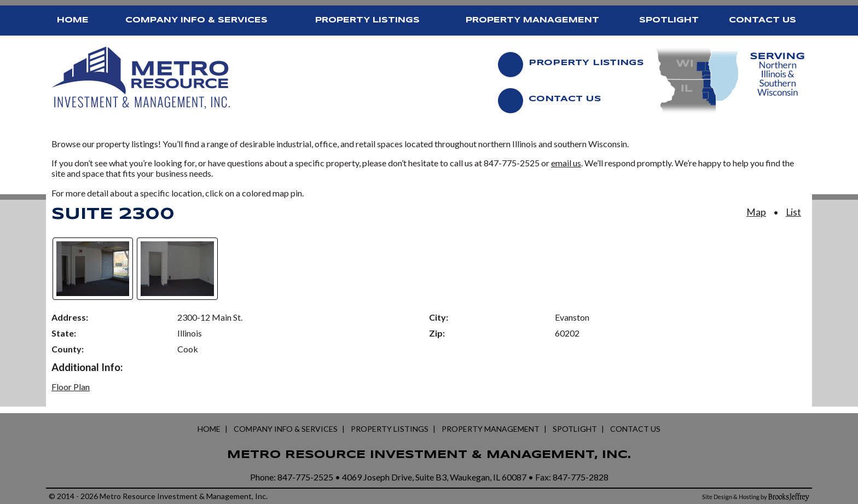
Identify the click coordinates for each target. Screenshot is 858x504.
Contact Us (763, 20)
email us (566, 163)
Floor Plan (71, 387)
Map (756, 212)
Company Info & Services (196, 20)
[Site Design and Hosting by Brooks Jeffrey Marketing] (756, 496)
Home (73, 20)
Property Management (532, 20)
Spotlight (669, 20)
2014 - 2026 (77, 496)
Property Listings (367, 20)
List (793, 212)
